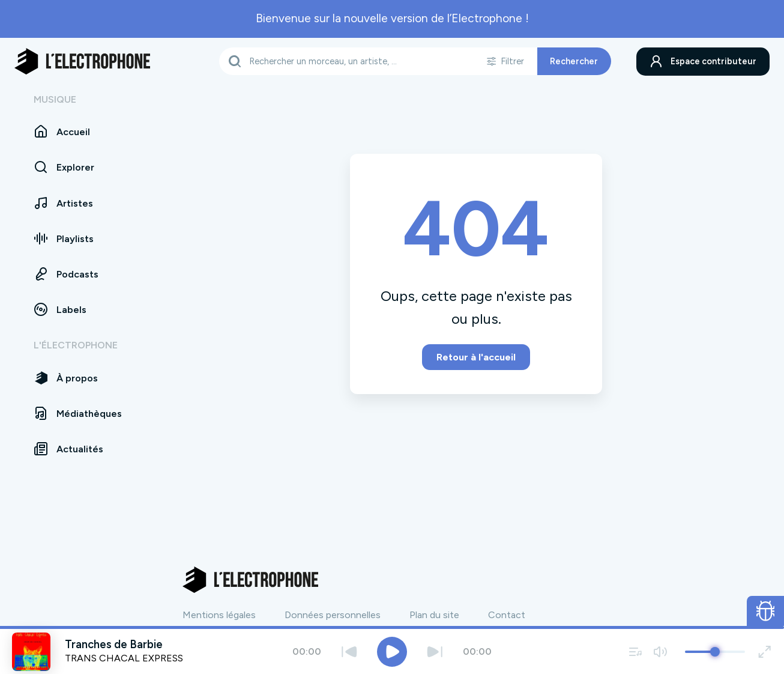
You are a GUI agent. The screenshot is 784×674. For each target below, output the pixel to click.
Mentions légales (219, 615)
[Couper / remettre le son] (660, 651)
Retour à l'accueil (476, 357)
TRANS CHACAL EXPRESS (124, 658)
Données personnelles (333, 615)
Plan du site (434, 615)
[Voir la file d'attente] (636, 651)
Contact (507, 615)
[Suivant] (435, 651)
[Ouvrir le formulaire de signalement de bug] (766, 611)
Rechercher (574, 61)
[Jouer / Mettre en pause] (392, 652)
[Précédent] (349, 651)
